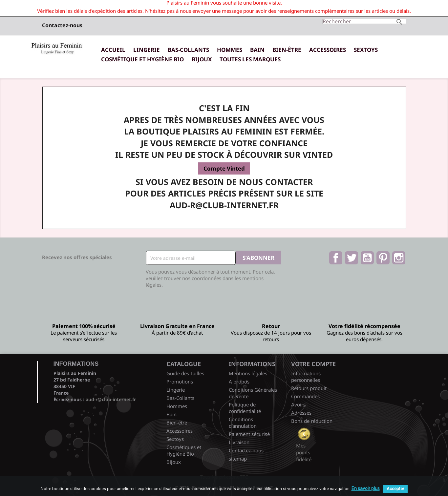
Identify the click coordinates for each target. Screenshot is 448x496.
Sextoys (366, 50)
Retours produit (309, 388)
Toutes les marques (250, 59)
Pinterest (383, 258)
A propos (239, 382)
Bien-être (287, 50)
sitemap (238, 459)
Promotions (180, 382)
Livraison (239, 442)
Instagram (399, 258)
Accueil (113, 50)
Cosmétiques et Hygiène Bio (184, 450)
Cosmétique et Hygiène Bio (142, 59)
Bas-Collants (188, 50)
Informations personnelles (306, 377)
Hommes (230, 50)
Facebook (336, 258)
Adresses (301, 413)
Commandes (305, 396)
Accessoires (328, 50)
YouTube (367, 258)
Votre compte (313, 364)
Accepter (395, 489)
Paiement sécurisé (249, 434)
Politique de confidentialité (245, 408)
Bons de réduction (312, 421)
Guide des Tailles (185, 373)
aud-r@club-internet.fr (111, 399)
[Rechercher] (364, 21)
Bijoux (202, 59)
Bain (257, 50)
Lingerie (147, 50)
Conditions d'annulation (243, 423)
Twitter (352, 258)
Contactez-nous (62, 25)
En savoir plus (366, 488)
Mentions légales (248, 373)
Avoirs (298, 404)
